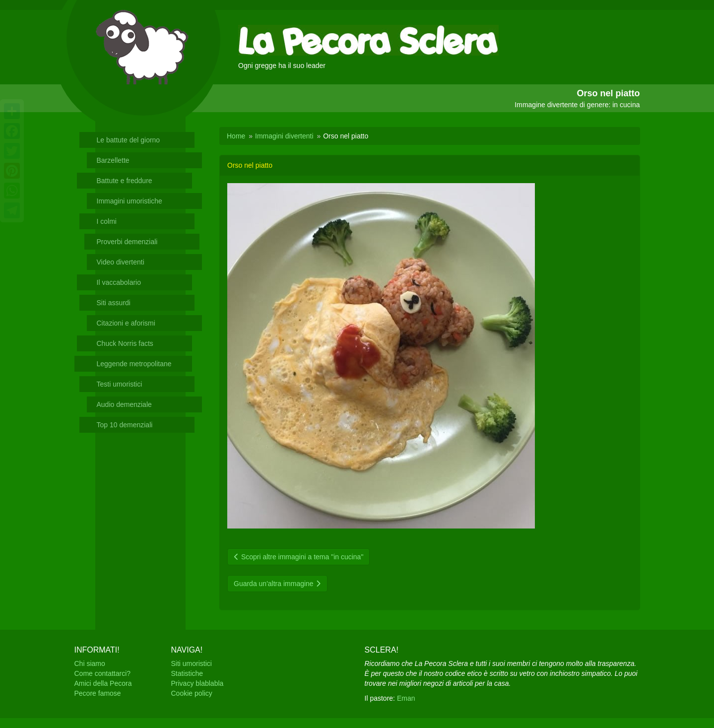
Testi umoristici (120, 384)
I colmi (107, 221)
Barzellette (113, 160)
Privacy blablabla (197, 683)
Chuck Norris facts (125, 343)
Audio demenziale (124, 404)
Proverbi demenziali (127, 242)
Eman (406, 698)
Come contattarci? (103, 673)
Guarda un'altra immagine (277, 584)
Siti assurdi (114, 303)
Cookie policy (192, 693)
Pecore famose (98, 693)
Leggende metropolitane (134, 364)
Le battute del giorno (129, 140)
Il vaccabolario (119, 282)
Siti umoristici (192, 663)
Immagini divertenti (284, 136)
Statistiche (187, 673)
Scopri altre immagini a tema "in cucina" (298, 557)
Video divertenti (121, 262)
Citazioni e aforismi (126, 323)
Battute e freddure (125, 181)
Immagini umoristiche (130, 201)
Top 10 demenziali (125, 425)
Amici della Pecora (103, 683)
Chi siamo (90, 663)
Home (236, 136)
